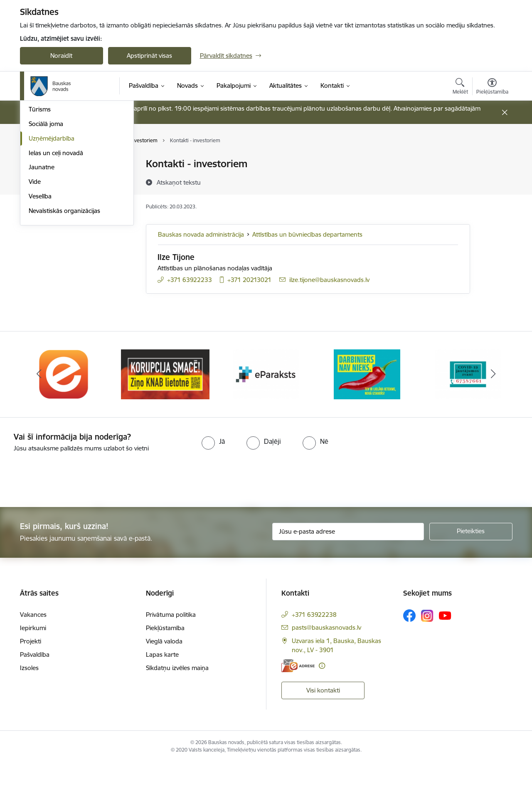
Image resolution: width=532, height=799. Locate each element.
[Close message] (504, 113)
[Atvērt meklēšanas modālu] (460, 87)
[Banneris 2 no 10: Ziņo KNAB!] (165, 410)
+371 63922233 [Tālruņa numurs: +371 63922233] (190, 280)
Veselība (40, 309)
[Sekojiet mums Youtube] (445, 652)
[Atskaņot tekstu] (179, 182)
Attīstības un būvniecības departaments (307, 234)
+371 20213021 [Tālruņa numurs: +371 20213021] (249, 280)
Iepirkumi (33, 664)
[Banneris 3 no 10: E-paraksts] (266, 410)
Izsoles (29, 704)
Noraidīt (61, 56)
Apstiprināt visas (149, 56)
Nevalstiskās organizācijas (64, 323)
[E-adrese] (298, 702)
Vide (35, 294)
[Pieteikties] (471, 568)
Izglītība (39, 179)
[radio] (213, 477)
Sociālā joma (46, 236)
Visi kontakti (323, 727)
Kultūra (39, 193)
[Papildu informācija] (322, 702)
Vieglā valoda (164, 678)
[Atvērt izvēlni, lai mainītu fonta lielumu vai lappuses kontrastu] (492, 87)
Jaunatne (42, 280)
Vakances (33, 651)
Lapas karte (162, 691)
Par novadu (45, 164)
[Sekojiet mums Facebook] (409, 652)
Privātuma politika (171, 651)
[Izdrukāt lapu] (492, 160)
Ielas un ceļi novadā (56, 266)
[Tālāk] (493, 411)
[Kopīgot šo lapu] (492, 181)
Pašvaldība (35, 691)
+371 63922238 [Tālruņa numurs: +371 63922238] (314, 651)
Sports (38, 208)
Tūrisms (40, 222)
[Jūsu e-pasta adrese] (348, 568)
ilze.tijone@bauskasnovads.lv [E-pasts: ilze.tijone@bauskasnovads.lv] (329, 280)
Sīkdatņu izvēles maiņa (177, 704)
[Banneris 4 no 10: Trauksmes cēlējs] (367, 410)
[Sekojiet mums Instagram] (427, 652)
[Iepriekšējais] (39, 411)
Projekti (31, 678)
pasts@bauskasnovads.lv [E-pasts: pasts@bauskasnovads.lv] (326, 664)
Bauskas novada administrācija (201, 234)
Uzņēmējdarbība (52, 251)
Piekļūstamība (165, 664)
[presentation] (69, 513)
